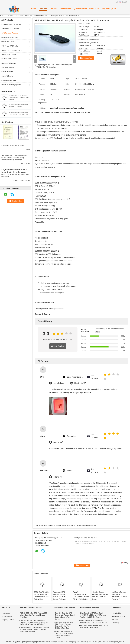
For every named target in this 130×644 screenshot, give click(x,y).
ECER (121, 642)
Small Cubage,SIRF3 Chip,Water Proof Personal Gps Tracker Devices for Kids (94, 621)
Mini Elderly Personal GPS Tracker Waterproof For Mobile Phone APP (119, 596)
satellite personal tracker (64, 526)
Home (34, 9)
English (125, 2)
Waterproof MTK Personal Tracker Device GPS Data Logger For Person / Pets (60, 597)
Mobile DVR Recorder (9, 63)
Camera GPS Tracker (9, 80)
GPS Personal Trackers (24, 16)
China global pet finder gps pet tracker (30, 642)
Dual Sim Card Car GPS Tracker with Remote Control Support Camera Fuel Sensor (65, 616)
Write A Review (58, 346)
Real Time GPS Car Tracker (11, 25)
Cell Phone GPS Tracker (10, 46)
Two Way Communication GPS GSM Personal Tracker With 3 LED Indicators (81, 596)
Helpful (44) (58, 442)
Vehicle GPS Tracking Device (12, 50)
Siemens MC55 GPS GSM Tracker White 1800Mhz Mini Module (19, 98)
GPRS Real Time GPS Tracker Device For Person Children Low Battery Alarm (42, 596)
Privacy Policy (11, 642)
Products (43, 9)
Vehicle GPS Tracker (9, 55)
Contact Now (87, 58)
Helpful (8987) (80, 383)
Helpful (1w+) (59, 477)
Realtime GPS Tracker (9, 59)
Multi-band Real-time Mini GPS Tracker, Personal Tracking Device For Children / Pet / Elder (64, 625)
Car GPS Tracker (7, 76)
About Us (53, 9)
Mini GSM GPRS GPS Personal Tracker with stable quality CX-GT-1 (94, 626)
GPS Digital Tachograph (10, 37)
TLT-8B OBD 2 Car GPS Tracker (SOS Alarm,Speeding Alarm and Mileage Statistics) (34, 615)
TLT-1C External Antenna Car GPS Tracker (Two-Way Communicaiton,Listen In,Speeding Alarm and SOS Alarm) (35, 622)
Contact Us (94, 9)
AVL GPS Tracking (8, 68)
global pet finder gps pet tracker (85, 526)
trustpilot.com (59, 383)
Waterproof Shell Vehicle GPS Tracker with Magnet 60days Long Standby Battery (64, 634)
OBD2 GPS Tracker (8, 42)
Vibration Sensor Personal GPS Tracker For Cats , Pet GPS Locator (100, 596)
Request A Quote (109, 9)
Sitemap (116, 623)
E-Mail (116, 620)
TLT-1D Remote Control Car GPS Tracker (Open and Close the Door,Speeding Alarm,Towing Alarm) (35, 629)
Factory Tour (66, 9)
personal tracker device (47, 526)
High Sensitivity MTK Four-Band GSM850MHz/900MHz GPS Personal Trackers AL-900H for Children (93, 615)
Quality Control (80, 9)
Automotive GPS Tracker (10, 29)
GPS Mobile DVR (7, 72)
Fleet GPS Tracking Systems (11, 85)
